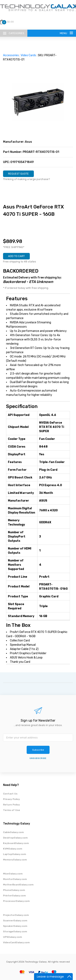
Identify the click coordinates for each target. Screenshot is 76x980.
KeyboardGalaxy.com (16, 843)
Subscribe (38, 750)
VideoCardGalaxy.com (16, 942)
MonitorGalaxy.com (15, 879)
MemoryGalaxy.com (15, 860)
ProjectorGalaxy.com (16, 915)
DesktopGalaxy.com (15, 838)
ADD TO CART (16, 256)
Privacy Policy (11, 799)
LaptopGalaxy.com (14, 854)
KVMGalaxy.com (13, 849)
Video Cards (28, 55)
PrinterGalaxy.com (14, 896)
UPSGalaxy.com (12, 937)
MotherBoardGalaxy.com (18, 885)
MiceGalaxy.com (13, 874)
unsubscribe (38, 758)
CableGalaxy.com (13, 832)
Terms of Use (12, 810)
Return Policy (11, 805)
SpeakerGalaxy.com (15, 926)
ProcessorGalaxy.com (16, 901)
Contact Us (10, 794)
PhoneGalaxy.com (14, 890)
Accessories (11, 55)
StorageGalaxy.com (15, 931)
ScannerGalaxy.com (15, 921)
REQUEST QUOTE (18, 174)
